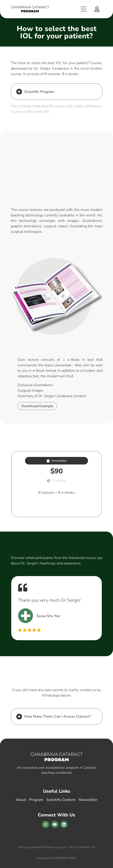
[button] (97, 9)
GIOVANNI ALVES (65, 858)
